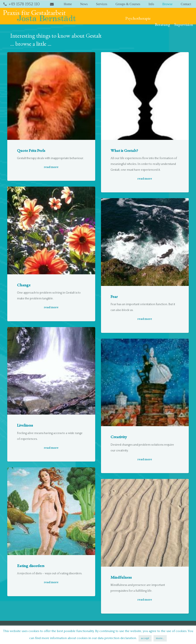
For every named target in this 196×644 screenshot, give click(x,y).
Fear (114, 296)
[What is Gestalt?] (145, 96)
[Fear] (145, 242)
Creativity (119, 437)
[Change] (51, 231)
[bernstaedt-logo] (40, 16)
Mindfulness (121, 577)
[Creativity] (145, 383)
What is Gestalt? (124, 150)
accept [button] (145, 638)
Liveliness (25, 425)
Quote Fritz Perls (31, 150)
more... (160, 638)
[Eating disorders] (51, 511)
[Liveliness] (51, 371)
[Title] (52, 4)
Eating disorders (31, 566)
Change (24, 285)
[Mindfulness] (145, 523)
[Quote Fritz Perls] (51, 96)
